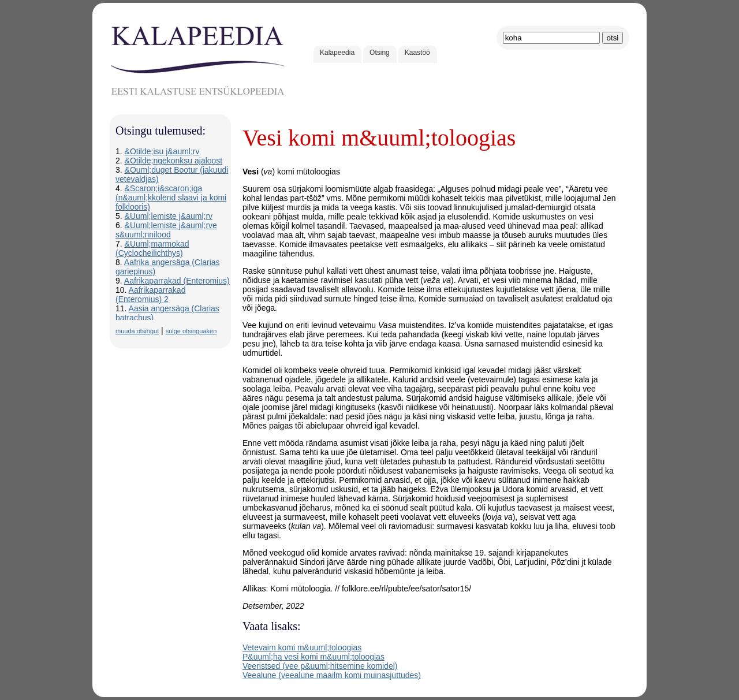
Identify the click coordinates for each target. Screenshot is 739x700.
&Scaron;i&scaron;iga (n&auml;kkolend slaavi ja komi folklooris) (171, 198)
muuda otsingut (137, 331)
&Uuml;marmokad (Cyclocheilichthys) (152, 248)
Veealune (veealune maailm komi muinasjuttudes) (332, 675)
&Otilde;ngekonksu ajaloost (174, 161)
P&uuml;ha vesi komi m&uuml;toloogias (313, 657)
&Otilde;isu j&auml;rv (162, 151)
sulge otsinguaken (191, 331)
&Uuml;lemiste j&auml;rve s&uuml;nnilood (166, 230)
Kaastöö (417, 53)
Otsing (380, 53)
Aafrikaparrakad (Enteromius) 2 (150, 295)
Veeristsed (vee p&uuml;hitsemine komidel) (320, 666)
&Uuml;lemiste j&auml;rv (169, 216)
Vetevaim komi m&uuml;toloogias (302, 647)
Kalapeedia (337, 53)
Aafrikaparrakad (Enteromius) (177, 281)
